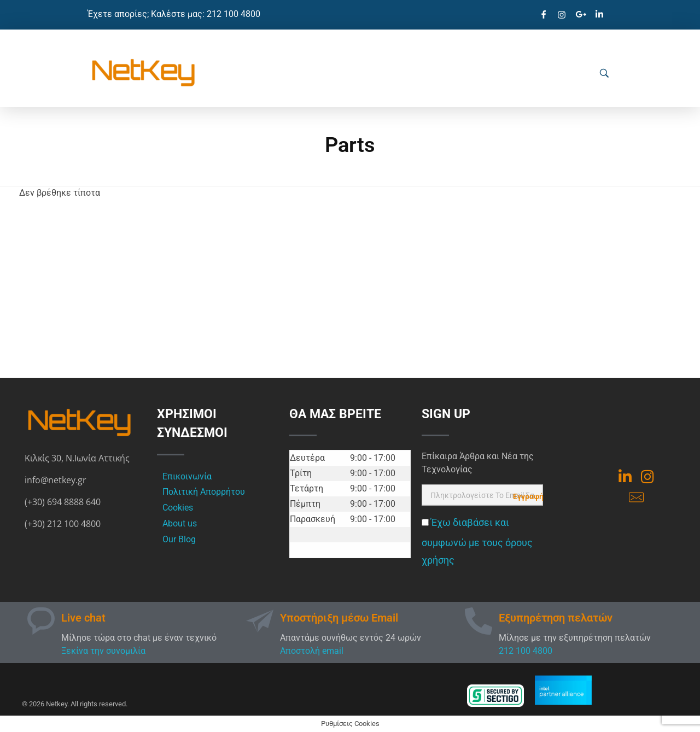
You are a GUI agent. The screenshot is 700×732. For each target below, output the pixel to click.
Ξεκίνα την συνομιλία (103, 651)
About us (180, 523)
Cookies (178, 508)
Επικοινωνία (187, 476)
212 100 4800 (526, 651)
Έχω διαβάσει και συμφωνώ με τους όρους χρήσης (477, 541)
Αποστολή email (312, 651)
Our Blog (179, 539)
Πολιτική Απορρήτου (204, 492)
